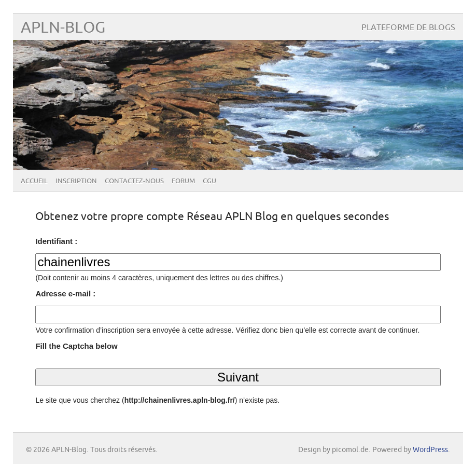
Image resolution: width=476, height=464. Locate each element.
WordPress (430, 450)
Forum (183, 181)
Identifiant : (56, 241)
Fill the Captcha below (76, 346)
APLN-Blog (63, 28)
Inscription (76, 181)
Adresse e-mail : (65, 294)
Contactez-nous (134, 181)
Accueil (34, 181)
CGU (209, 181)
